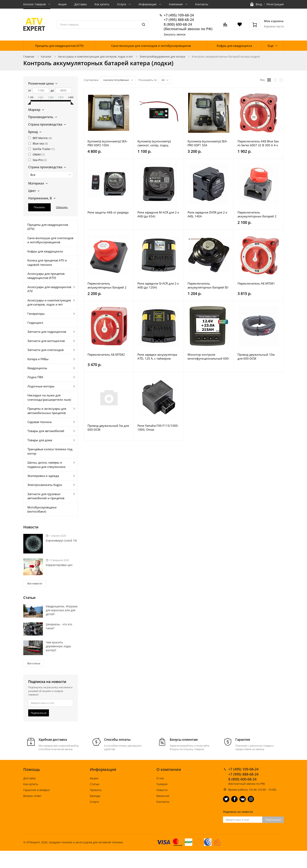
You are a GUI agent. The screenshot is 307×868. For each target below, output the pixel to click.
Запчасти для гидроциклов (47, 332)
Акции (62, 4)
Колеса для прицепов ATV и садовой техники (47, 262)
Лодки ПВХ (35, 377)
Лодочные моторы (41, 386)
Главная (29, 57)
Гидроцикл (35, 323)
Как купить (102, 4)
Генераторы (36, 314)
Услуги (122, 4)
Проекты (96, 790)
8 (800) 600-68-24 (178, 24)
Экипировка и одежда (43, 476)
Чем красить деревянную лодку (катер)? (58, 646)
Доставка (81, 4)
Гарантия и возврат (37, 790)
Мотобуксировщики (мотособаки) (42, 509)
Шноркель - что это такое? (59, 626)
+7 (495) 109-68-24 (179, 15)
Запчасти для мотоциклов (46, 341)
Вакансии (163, 796)
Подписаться (39, 713)
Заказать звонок (175, 34)
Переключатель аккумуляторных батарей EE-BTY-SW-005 (208, 285)
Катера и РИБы (38, 359)
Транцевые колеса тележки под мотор (50, 451)
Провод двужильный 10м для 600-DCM (256, 356)
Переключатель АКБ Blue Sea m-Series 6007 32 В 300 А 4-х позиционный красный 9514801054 (258, 143)
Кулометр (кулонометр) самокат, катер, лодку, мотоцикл (154, 143)
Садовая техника (39, 422)
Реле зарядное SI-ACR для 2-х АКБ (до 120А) (158, 285)
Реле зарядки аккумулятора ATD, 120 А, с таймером (157, 356)
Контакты (202, 4)
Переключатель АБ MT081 (256, 283)
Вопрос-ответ (32, 796)
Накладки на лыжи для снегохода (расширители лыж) (49, 397)
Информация (148, 4)
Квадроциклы (37, 368)
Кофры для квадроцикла (234, 46)
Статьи (95, 784)
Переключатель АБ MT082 (106, 354)
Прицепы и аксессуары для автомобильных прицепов (47, 411)
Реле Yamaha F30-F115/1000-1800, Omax (158, 428)
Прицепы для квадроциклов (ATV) (59, 46)
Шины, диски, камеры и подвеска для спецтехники (47, 464)
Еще (270, 46)
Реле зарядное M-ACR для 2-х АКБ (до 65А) (158, 214)
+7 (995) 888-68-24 (179, 20)
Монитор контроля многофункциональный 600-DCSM (209, 356)
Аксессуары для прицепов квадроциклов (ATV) (46, 276)
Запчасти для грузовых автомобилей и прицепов (46, 496)
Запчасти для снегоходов (46, 350)
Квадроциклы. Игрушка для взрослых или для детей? (62, 610)
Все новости (35, 583)
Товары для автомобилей (46, 431)
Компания (176, 4)
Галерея (162, 784)
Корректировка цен (59, 565)
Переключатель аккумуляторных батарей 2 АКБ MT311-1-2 (257, 214)
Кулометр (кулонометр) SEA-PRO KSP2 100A (108, 143)
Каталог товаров (35, 4)
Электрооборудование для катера (162, 57)
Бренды (95, 796)
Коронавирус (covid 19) (61, 540)
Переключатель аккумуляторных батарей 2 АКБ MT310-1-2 (107, 285)
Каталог (46, 57)
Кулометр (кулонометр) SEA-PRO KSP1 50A (208, 143)
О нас (160, 778)
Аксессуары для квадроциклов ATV (49, 289)
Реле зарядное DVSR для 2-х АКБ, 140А (207, 214)
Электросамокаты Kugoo (45, 485)
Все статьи (34, 663)
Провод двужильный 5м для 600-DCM (108, 428)
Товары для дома (40, 440)
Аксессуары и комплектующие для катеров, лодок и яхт (96, 57)
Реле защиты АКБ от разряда (108, 212)
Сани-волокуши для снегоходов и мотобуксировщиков (151, 46)
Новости (162, 790)
